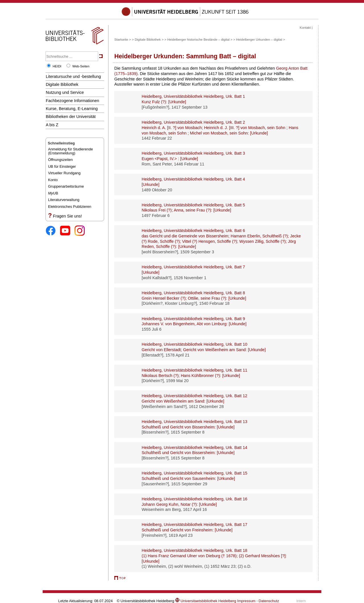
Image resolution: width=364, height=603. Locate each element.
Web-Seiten (81, 66)
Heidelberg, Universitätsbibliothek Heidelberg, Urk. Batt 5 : (193, 208)
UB (53, 193)
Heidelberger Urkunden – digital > (260, 40)
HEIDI (57, 66)
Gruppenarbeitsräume (66, 186)
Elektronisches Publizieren (70, 207)
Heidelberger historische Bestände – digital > (200, 40)
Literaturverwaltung (64, 200)
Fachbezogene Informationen (72, 101)
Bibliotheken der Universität (71, 117)
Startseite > (123, 40)
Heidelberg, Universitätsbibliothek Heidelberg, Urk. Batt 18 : (214, 556)
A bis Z (52, 125)
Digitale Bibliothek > (149, 40)
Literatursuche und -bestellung (73, 76)
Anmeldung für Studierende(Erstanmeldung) (71, 151)
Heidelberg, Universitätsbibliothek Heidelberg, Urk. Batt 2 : (220, 128)
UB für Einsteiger (62, 166)
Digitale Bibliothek (62, 84)
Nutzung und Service (65, 92)
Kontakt (305, 28)
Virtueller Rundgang (64, 173)
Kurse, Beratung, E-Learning (72, 109)
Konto (53, 180)
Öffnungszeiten (60, 160)
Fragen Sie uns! (67, 216)
